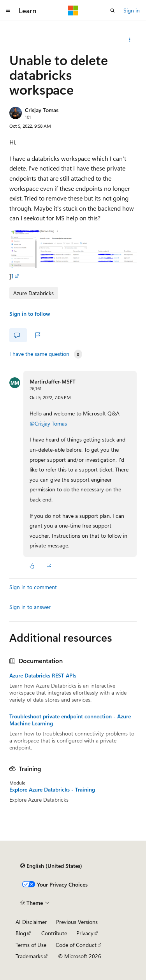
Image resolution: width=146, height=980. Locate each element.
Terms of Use (31, 945)
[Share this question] (130, 40)
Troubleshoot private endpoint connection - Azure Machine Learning (70, 720)
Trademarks (29, 956)
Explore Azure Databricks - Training (52, 790)
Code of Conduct (76, 945)
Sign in (132, 10)
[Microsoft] (73, 11)
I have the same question (39, 354)
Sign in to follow (30, 314)
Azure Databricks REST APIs (43, 676)
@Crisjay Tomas (48, 423)
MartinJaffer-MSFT (53, 381)
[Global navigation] (8, 11)
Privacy (85, 933)
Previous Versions (77, 922)
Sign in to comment (33, 587)
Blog (21, 933)
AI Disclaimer (31, 922)
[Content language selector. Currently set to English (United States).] (51, 866)
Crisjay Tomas (42, 110)
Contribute (54, 933)
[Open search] (113, 11)
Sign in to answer (30, 607)
